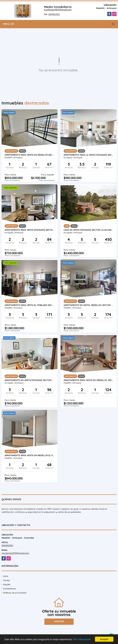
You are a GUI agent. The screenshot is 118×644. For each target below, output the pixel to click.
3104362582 (54, 14)
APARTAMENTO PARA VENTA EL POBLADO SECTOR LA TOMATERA (29, 305)
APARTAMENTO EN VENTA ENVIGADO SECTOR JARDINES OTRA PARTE (29, 380)
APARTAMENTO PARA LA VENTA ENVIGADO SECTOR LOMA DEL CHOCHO (88, 155)
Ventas (7, 580)
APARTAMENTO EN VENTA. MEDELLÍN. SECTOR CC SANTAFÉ (88, 305)
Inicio (6, 576)
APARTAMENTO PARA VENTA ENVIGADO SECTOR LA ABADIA (29, 230)
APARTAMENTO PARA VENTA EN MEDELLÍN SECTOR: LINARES (29, 155)
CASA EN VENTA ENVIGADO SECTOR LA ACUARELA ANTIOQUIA (88, 230)
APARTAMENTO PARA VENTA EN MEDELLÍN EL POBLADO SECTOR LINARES (29, 455)
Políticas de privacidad (15, 593)
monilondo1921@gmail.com (58, 10)
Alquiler (7, 584)
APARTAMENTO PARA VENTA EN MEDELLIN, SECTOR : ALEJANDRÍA (88, 380)
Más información (82, 639)
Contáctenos (10, 589)
